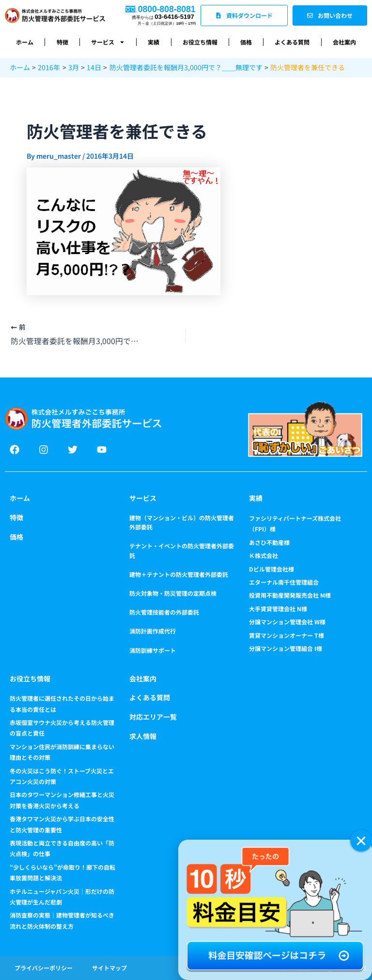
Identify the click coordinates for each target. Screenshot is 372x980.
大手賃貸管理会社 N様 (278, 609)
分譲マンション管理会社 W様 (287, 622)
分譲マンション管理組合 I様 (286, 648)
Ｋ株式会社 (263, 555)
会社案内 (344, 42)
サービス (108, 42)
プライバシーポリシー (44, 968)
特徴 (62, 42)
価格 (246, 42)
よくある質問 (292, 42)
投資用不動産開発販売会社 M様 (290, 596)
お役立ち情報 (200, 42)
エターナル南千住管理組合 (284, 582)
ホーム (25, 42)
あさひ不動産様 (269, 542)
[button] (361, 841)
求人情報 (143, 736)
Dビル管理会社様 (271, 569)
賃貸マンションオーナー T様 (287, 635)
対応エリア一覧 (153, 717)
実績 (154, 42)
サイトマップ (109, 968)
